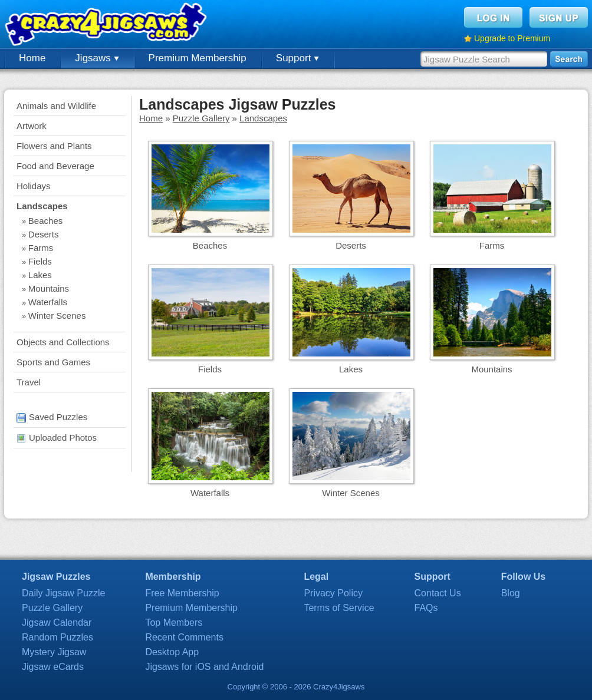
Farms (41, 248)
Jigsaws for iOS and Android (204, 667)
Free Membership (182, 593)
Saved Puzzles (52, 417)
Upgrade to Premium (512, 38)
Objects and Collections (63, 342)
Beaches (45, 221)
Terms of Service (339, 608)
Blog (511, 593)
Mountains (49, 288)
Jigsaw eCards (53, 667)
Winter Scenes (57, 316)
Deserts (44, 234)
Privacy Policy (333, 593)
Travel (29, 382)
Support (297, 58)
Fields (40, 261)
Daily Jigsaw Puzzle (63, 593)
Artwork (32, 126)
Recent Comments (184, 637)
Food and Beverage (55, 166)
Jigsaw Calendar (57, 623)
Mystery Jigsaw (54, 652)
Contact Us (438, 593)
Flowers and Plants (54, 146)
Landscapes (42, 206)
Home (32, 58)
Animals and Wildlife (56, 106)
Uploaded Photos (57, 437)
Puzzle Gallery (201, 118)
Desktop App (172, 652)
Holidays (34, 186)
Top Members (174, 623)
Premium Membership (198, 58)
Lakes (40, 275)
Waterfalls (48, 302)
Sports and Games (53, 362)
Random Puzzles (57, 637)
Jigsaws (97, 58)
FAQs (426, 608)
